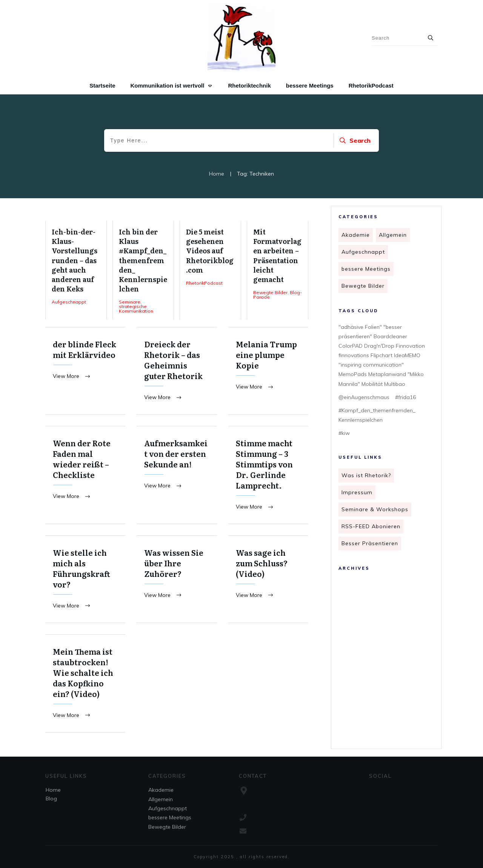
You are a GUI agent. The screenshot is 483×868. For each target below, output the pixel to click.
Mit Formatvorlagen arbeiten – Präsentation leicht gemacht (278, 270)
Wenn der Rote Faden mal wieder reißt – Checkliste (85, 476)
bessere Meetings (366, 269)
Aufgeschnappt (363, 252)
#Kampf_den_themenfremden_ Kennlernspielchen (377, 415)
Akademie (356, 235)
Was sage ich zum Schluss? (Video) (268, 580)
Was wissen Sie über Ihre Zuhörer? (177, 580)
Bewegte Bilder (363, 286)
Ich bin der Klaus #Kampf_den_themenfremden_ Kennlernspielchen (143, 270)
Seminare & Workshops (375, 509)
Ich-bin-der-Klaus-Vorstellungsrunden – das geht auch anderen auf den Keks (76, 270)
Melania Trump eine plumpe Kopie (268, 371)
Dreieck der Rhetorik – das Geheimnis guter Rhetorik (177, 371)
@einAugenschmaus (364, 397)
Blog (51, 799)
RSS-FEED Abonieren (371, 526)
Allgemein (393, 235)
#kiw (344, 433)
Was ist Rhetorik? (366, 475)
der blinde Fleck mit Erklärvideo (85, 371)
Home (53, 790)
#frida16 (405, 397)
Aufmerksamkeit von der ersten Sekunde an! (177, 476)
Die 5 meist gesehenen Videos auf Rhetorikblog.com (210, 270)
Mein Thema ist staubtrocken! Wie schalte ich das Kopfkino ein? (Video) (85, 685)
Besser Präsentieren (370, 543)
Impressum (357, 492)
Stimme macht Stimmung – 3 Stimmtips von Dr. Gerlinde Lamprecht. (268, 476)
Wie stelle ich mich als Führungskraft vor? (85, 580)
